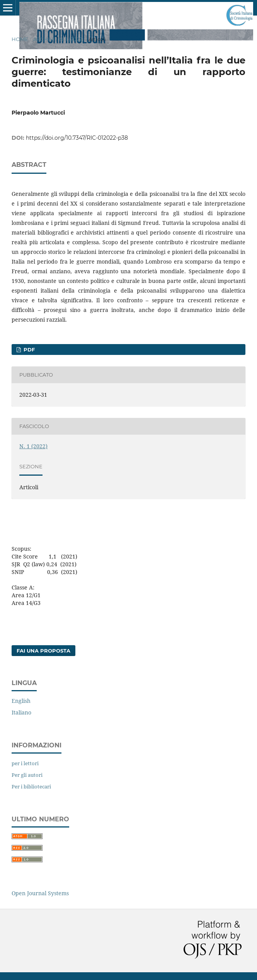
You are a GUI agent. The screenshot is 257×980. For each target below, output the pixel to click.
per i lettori (25, 763)
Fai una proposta (43, 651)
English (21, 701)
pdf (28, 350)
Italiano (21, 712)
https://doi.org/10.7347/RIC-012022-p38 (77, 138)
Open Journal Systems (40, 893)
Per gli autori (27, 775)
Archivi (44, 39)
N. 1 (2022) (71, 39)
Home (20, 39)
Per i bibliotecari (31, 786)
